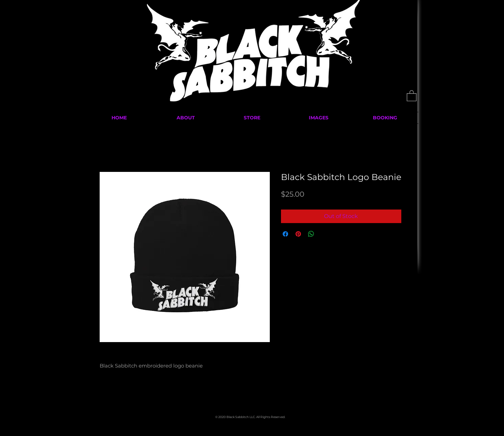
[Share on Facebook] (285, 234)
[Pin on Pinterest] (298, 234)
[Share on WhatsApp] (311, 234)
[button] (412, 95)
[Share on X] (324, 234)
